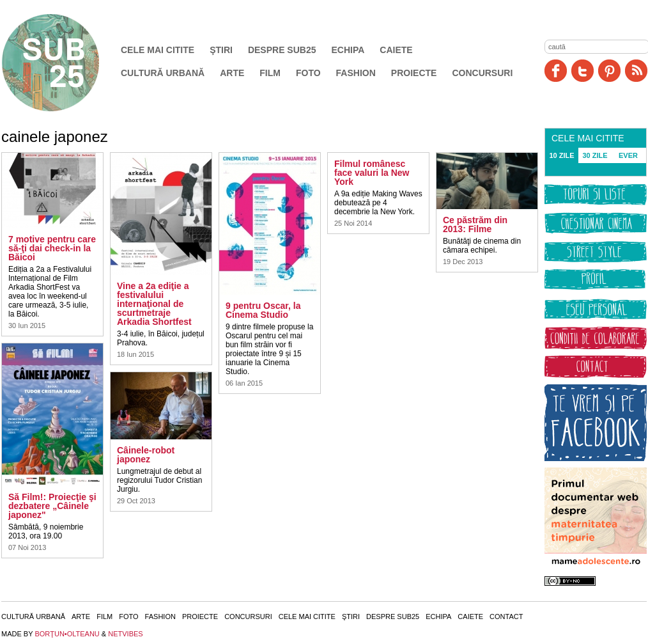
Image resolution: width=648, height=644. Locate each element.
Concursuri (482, 73)
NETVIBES (125, 634)
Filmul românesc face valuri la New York (372, 173)
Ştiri (221, 50)
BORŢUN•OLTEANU (67, 634)
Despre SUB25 (282, 50)
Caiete (396, 50)
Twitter (582, 71)
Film (270, 73)
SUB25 (65, 63)
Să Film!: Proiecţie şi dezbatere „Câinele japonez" (52, 506)
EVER (628, 155)
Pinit (609, 71)
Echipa (348, 50)
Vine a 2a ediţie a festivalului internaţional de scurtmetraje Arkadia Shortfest (154, 304)
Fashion (356, 73)
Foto (308, 73)
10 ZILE (561, 155)
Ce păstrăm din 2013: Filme (475, 224)
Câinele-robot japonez (146, 455)
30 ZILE (595, 155)
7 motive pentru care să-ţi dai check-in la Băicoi (52, 248)
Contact (506, 617)
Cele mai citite (158, 50)
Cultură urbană (163, 73)
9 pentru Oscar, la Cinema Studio (263, 310)
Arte (232, 73)
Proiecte (414, 73)
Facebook (556, 71)
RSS (636, 71)
